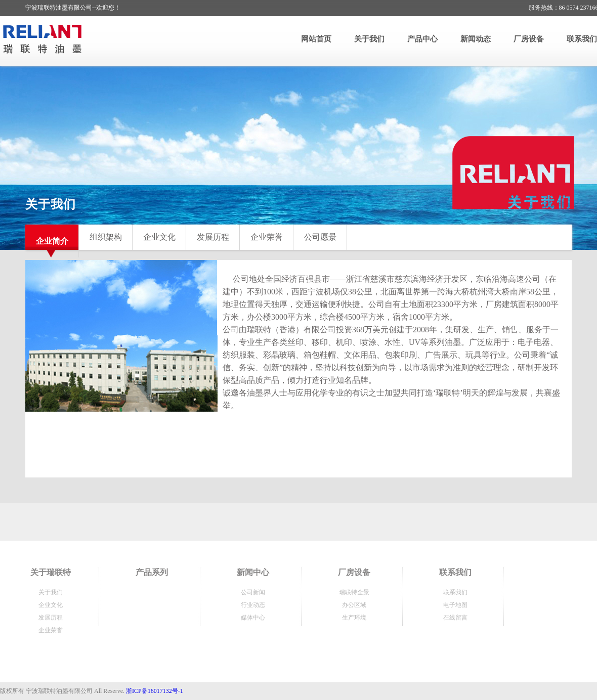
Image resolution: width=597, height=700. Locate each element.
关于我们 (369, 39)
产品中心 (422, 39)
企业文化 (159, 237)
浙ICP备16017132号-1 (155, 691)
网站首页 (316, 39)
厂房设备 (529, 39)
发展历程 (213, 237)
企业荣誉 (267, 237)
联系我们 (582, 39)
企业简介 (52, 241)
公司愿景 (320, 237)
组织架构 (106, 237)
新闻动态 (476, 39)
